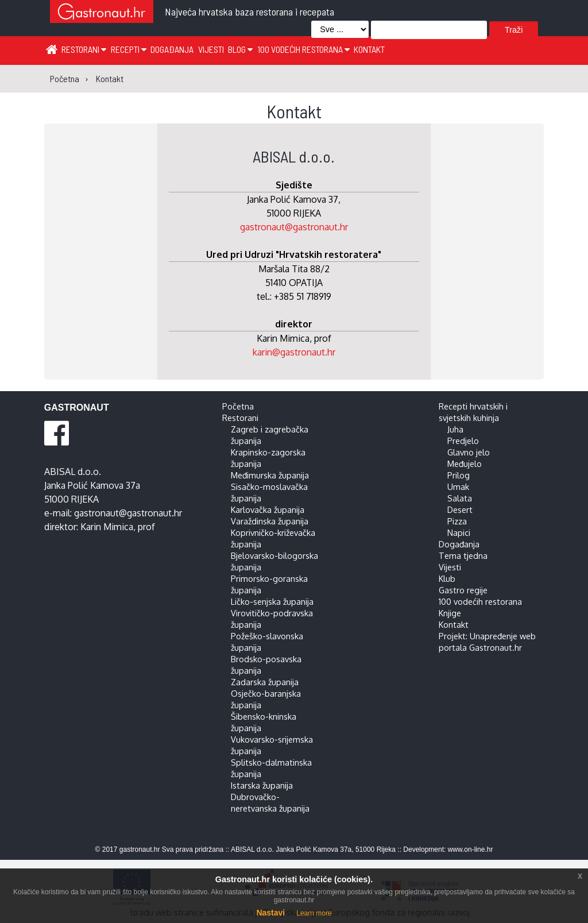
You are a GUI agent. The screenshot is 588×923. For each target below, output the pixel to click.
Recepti (129, 49)
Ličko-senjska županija (272, 601)
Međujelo (465, 464)
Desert (460, 509)
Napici (459, 532)
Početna (238, 406)
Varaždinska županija (270, 521)
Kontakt (369, 49)
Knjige (450, 613)
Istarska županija (262, 785)
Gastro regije (463, 590)
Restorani (84, 49)
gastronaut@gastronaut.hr (294, 227)
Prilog (459, 475)
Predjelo (463, 441)
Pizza (457, 521)
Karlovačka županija (268, 509)
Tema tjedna (463, 555)
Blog (240, 49)
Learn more (314, 913)
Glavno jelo (469, 452)
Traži (514, 30)
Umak (458, 486)
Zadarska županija (265, 682)
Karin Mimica (107, 527)
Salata (460, 498)
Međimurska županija (270, 475)
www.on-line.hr (471, 849)
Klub (447, 578)
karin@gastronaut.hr (294, 352)
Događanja (172, 49)
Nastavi (270, 913)
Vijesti (211, 49)
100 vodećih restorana (303, 49)
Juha (455, 429)
